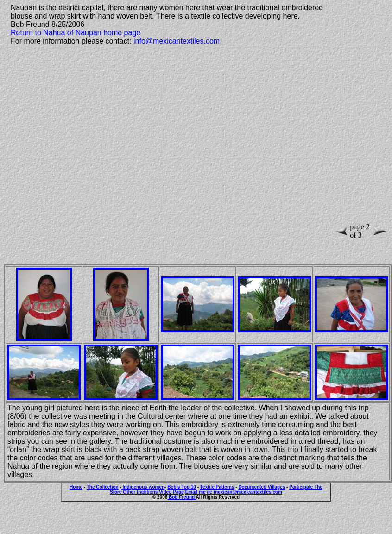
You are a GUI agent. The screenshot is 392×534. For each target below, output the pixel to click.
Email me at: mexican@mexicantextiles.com (234, 492)
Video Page (171, 492)
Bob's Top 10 (182, 487)
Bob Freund (181, 497)
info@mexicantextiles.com (177, 41)
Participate (302, 487)
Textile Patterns (217, 487)
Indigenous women (143, 487)
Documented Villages (262, 487)
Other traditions (141, 492)
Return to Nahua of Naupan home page (76, 33)
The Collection (103, 487)
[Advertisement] (101, 147)
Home (76, 487)
